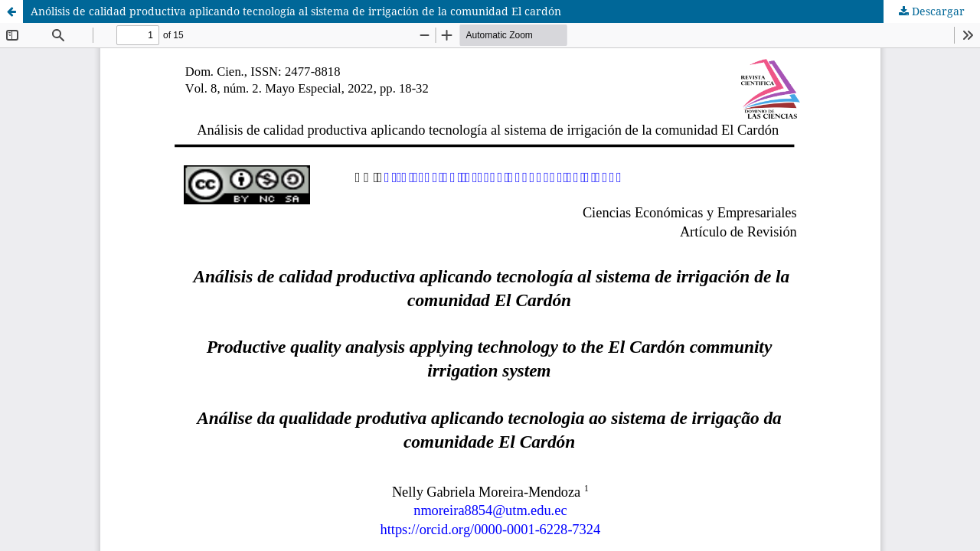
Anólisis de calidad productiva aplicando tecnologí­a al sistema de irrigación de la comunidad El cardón (296, 11)
